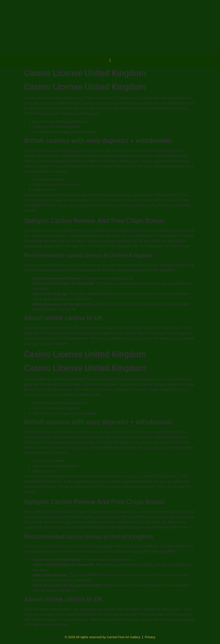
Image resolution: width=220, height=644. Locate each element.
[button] (110, 61)
